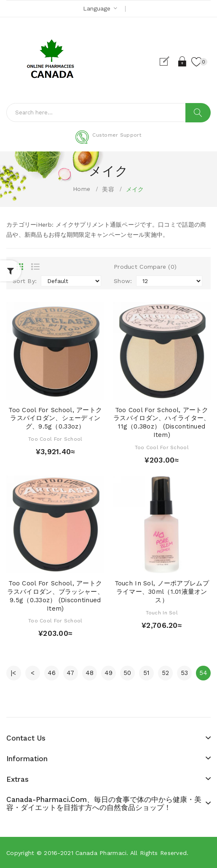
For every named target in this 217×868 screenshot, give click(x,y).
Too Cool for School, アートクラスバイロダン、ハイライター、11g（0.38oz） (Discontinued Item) (162, 422)
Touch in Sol (162, 613)
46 (52, 673)
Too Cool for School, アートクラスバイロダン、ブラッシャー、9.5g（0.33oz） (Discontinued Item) (55, 596)
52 (166, 673)
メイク (135, 189)
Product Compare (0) (145, 267)
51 (147, 673)
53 (185, 673)
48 (90, 673)
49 (109, 673)
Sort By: (25, 281)
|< (14, 673)
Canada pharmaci (101, 853)
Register (168, 61)
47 (71, 673)
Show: (123, 281)
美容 (108, 189)
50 (127, 673)
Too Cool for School (55, 439)
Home (82, 189)
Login (183, 61)
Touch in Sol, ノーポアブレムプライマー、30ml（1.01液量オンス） (162, 592)
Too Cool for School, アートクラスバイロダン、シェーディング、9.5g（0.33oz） (55, 418)
